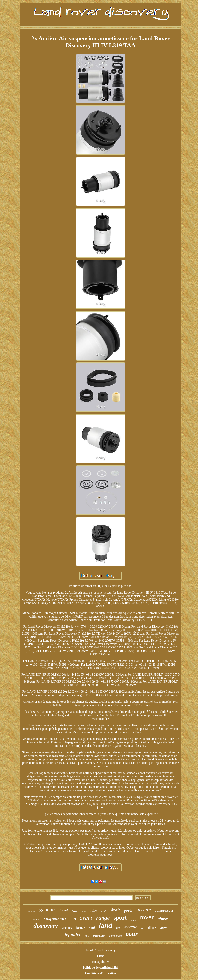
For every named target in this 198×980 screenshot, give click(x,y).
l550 (118, 928)
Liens (100, 956)
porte (128, 910)
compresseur (164, 910)
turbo (75, 911)
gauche (47, 909)
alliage (152, 928)
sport (120, 918)
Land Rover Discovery (100, 950)
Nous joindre (101, 962)
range (103, 918)
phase (163, 919)
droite (104, 911)
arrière (144, 910)
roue (84, 911)
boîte (37, 919)
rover (147, 917)
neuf (92, 927)
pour (132, 934)
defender (72, 934)
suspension (55, 918)
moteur (130, 927)
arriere (67, 927)
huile (93, 911)
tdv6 (87, 936)
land (106, 926)
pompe (32, 911)
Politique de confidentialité (100, 968)
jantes (164, 928)
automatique (116, 936)
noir (142, 928)
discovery (46, 926)
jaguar (81, 928)
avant (86, 918)
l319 (73, 919)
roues (133, 920)
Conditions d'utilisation (101, 973)
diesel (63, 910)
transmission (99, 936)
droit (115, 910)
